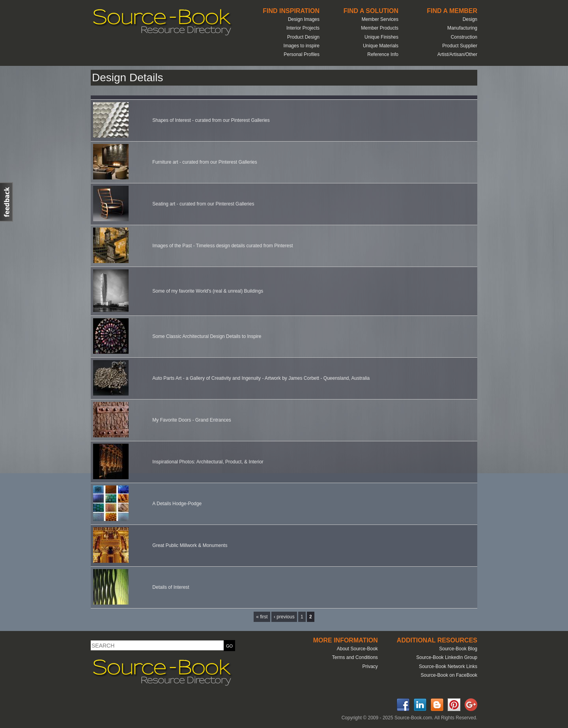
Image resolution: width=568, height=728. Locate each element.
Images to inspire (302, 46)
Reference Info (383, 54)
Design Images (304, 19)
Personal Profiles (302, 54)
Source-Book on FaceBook (449, 675)
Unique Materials (381, 46)
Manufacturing (462, 28)
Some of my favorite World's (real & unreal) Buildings (208, 291)
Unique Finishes (381, 37)
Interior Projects (303, 28)
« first (262, 617)
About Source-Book (357, 649)
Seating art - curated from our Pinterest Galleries (203, 204)
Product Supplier (460, 46)
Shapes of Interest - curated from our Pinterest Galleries (211, 120)
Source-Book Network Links (448, 666)
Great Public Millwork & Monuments (190, 545)
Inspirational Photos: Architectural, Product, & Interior (208, 462)
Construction (464, 37)
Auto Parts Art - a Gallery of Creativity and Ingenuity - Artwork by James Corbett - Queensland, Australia (261, 378)
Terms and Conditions (355, 657)
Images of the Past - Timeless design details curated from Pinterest (222, 246)
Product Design (303, 37)
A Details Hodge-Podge (177, 504)
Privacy (370, 666)
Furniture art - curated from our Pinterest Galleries (205, 162)
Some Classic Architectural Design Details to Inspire (207, 336)
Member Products (380, 28)
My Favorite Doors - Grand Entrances (192, 420)
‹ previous (284, 617)
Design (470, 19)
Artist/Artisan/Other (457, 54)
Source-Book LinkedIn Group (447, 657)
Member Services (380, 19)
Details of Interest (171, 587)
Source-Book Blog (458, 649)
